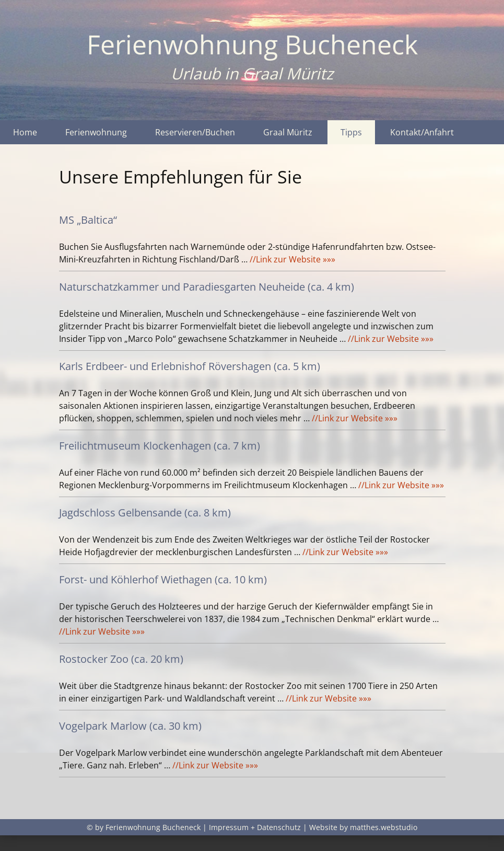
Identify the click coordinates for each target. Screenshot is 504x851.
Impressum (229, 827)
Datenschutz (279, 827)
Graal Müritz (288, 132)
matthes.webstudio (384, 827)
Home (25, 132)
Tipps (351, 132)
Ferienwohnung (96, 132)
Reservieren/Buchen (195, 132)
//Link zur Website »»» (292, 259)
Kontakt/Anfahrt (422, 132)
